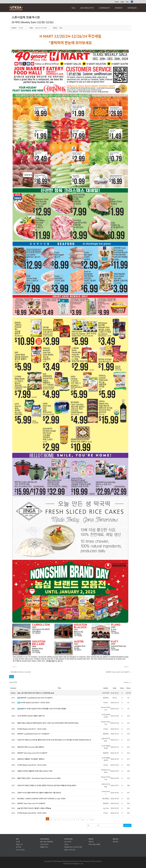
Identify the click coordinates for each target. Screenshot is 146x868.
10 (83, 819)
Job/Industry (87, 8)
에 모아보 (78, 43)
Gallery (67, 844)
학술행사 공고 (44, 847)
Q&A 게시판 (68, 842)
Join (127, 2)
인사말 (18, 842)
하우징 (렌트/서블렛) (94, 844)
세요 (89, 43)
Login (122, 2)
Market (119, 8)
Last (92, 819)
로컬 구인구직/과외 (70, 850)
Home (117, 2)
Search (127, 825)
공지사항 (18, 847)
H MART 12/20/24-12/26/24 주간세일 (70, 36)
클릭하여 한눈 (61, 43)
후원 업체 (115, 842)
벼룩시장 (91, 842)
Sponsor (132, 8)
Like (14, 667)
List (12, 677)
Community (105, 8)
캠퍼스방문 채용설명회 (47, 842)
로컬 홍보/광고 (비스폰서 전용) (73, 847)
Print (126, 667)
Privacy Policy (20, 850)
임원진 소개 (19, 844)
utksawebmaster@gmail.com (73, 863)
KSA (73, 8)
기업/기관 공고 (44, 844)
